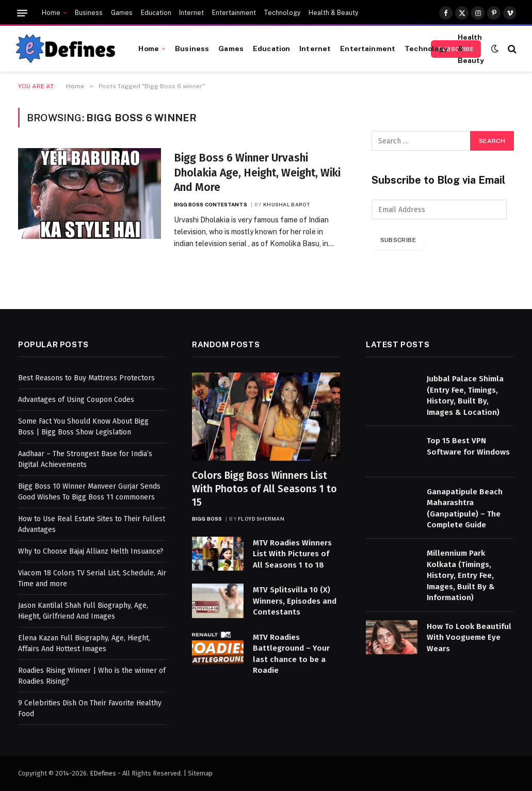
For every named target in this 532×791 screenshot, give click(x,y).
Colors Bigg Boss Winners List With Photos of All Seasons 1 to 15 (264, 489)
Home (51, 13)
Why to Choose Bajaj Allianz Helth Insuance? (91, 551)
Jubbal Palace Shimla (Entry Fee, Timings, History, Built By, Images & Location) (465, 395)
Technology (282, 13)
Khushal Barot (286, 204)
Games (122, 13)
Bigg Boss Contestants (211, 204)
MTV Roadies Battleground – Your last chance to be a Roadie (291, 654)
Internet (191, 13)
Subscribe (398, 240)
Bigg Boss (207, 519)
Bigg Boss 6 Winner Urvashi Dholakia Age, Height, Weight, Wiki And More (257, 173)
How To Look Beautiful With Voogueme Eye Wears (469, 637)
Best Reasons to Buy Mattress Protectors (86, 378)
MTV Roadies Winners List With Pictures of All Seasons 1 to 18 (292, 554)
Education (156, 13)
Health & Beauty (333, 13)
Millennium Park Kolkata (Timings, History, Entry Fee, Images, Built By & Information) (461, 575)
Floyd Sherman (261, 519)
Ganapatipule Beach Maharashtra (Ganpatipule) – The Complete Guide (465, 508)
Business (89, 13)
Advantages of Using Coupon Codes (76, 400)
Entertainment (234, 13)
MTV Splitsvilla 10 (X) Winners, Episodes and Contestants (295, 601)
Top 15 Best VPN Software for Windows (468, 446)
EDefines (103, 773)
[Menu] (22, 13)
